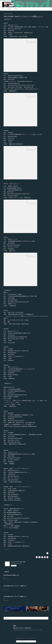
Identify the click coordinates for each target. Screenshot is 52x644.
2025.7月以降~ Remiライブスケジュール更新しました (15, 597)
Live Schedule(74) (6, 550)
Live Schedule (9, 9)
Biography (16, 9)
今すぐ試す (18, 6)
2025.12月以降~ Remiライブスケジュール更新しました (15, 586)
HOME (3, 9)
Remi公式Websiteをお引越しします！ (12, 575)
